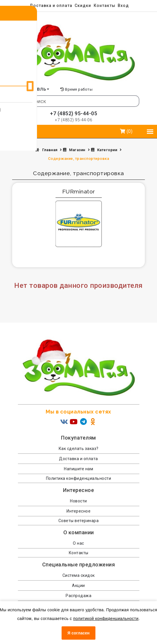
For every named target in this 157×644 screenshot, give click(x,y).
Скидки (83, 6)
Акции (78, 586)
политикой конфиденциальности (106, 619)
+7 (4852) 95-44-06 (74, 120)
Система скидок (79, 575)
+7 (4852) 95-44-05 (74, 113)
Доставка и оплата (51, 6)
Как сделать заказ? (79, 449)
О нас (78, 543)
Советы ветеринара (79, 521)
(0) (126, 131)
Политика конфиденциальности (79, 478)
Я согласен (78, 633)
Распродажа (78, 596)
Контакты (105, 6)
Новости (78, 501)
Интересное (78, 511)
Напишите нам (78, 469)
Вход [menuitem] (123, 6)
